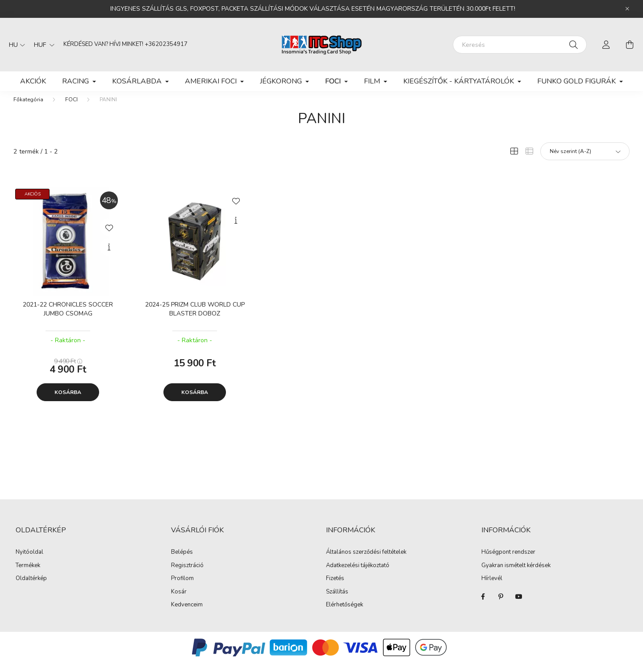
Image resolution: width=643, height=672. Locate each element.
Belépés (182, 561)
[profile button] (606, 45)
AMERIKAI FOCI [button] (212, 81)
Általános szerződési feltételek (366, 561)
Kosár (179, 601)
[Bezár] (627, 9)
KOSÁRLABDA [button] (138, 81)
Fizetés (335, 588)
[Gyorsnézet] (109, 256)
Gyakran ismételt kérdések (516, 575)
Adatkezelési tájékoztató (358, 575)
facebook (483, 606)
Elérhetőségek (344, 614)
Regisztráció (187, 575)
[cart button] (630, 45)
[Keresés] (520, 45)
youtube (519, 606)
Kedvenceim (187, 614)
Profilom (182, 588)
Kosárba (68, 401)
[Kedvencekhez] (109, 236)
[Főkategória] (28, 108)
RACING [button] (76, 81)
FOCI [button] (334, 81)
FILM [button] (373, 81)
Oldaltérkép (31, 587)
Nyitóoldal (29, 561)
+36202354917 (166, 44)
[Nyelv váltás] (15, 45)
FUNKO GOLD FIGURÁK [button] (577, 81)
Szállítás (337, 601)
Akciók (33, 81)
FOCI (71, 108)
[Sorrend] (585, 160)
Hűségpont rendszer (508, 561)
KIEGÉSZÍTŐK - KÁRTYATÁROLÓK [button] (459, 81)
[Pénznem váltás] (42, 45)
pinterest (501, 606)
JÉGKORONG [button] (282, 81)
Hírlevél (492, 588)
